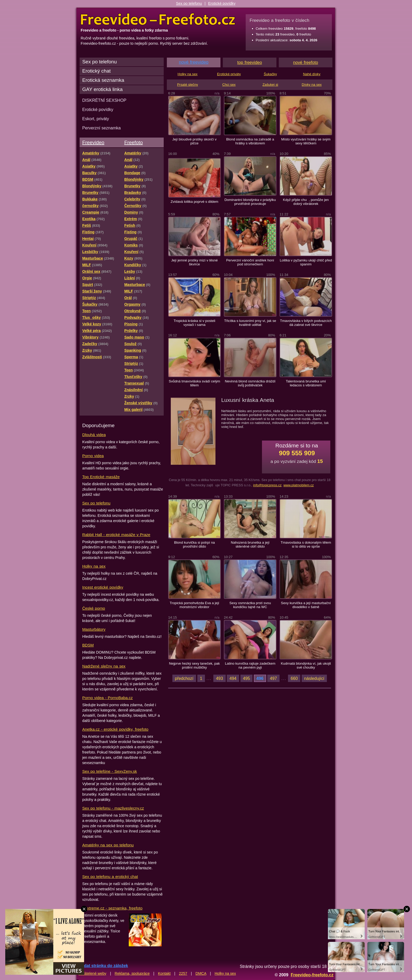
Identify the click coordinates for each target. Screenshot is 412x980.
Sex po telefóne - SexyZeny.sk (110, 771)
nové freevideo (194, 62)
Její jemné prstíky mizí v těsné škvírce (194, 262)
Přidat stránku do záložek (103, 966)
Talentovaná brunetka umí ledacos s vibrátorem (306, 383)
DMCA (201, 973)
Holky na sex (94, 566)
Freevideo (93, 142)
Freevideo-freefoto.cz (312, 975)
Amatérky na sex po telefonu (108, 845)
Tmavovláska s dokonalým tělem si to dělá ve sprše (306, 544)
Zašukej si (270, 85)
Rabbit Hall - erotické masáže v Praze (116, 535)
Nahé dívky (312, 74)
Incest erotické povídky (103, 587)
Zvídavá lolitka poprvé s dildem (194, 202)
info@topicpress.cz (267, 485)
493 (220, 678)
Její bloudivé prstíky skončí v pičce (194, 141)
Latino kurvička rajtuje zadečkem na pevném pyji (250, 665)
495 (247, 678)
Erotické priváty (229, 74)
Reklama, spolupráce (132, 973)
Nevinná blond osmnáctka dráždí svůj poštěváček (250, 383)
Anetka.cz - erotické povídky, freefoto (115, 729)
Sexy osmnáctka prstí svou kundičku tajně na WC (250, 605)
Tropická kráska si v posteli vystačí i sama (194, 323)
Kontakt (164, 973)
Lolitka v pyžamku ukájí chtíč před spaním (306, 262)
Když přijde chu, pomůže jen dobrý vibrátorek (306, 202)
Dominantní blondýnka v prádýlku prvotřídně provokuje (250, 202)
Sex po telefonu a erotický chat (110, 877)
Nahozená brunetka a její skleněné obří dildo (250, 544)
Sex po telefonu (189, 3)
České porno (94, 608)
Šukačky (270, 74)
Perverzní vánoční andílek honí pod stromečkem (250, 262)
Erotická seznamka (103, 80)
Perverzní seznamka (102, 128)
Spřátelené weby (92, 973)
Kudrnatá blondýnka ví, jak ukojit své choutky (306, 665)
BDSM (88, 645)
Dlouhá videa (94, 435)
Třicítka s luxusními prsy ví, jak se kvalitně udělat (250, 323)
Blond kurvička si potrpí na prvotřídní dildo (194, 544)
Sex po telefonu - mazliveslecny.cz (113, 808)
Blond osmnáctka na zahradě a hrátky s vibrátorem (250, 141)
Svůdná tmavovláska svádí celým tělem (194, 383)
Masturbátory (94, 629)
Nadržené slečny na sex (104, 666)
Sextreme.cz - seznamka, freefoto (112, 908)
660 (294, 678)
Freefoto (133, 142)
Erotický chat (96, 71)
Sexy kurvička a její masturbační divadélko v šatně (306, 605)
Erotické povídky (222, 3)
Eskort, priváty (96, 119)
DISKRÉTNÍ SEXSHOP (104, 100)
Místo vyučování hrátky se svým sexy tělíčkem (306, 141)
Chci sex (229, 85)
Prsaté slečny (187, 85)
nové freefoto (306, 62)
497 (273, 678)
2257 (183, 973)
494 (233, 678)
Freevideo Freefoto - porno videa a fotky (158, 19)
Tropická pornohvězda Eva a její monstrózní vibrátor (195, 605)
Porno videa (93, 456)
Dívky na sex (312, 85)
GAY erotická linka (102, 89)
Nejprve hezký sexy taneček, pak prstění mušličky (194, 665)
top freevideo (250, 62)
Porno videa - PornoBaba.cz (107, 698)
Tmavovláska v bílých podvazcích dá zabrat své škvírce (306, 323)
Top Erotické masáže (101, 477)
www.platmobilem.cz (299, 485)
